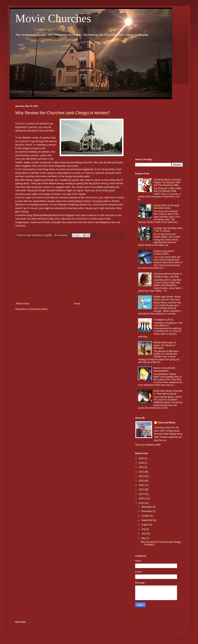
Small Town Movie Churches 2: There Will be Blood (168, 392)
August (145, 525)
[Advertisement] (69, 271)
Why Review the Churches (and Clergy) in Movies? (63, 113)
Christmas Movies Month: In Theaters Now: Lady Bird (168, 275)
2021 (142, 476)
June (144, 534)
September (147, 520)
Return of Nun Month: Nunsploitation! (165, 369)
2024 (142, 463)
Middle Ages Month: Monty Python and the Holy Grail (167, 298)
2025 (142, 458)
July (144, 529)
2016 (142, 498)
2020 (142, 481)
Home (77, 304)
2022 (142, 472)
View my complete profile (148, 445)
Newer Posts (23, 304)
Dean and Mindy (167, 423)
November (147, 511)
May (144, 538)
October (146, 516)
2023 (142, 467)
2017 (142, 494)
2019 (142, 485)
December (147, 507)
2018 (142, 490)
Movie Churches (53, 18)
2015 (142, 503)
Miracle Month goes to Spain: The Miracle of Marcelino (165, 345)
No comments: (61, 235)
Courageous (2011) (163, 320)
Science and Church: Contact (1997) (164, 252)
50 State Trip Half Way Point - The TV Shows (168, 230)
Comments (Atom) (38, 309)
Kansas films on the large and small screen (166, 207)
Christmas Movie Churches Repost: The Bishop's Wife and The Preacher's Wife (167, 182)
